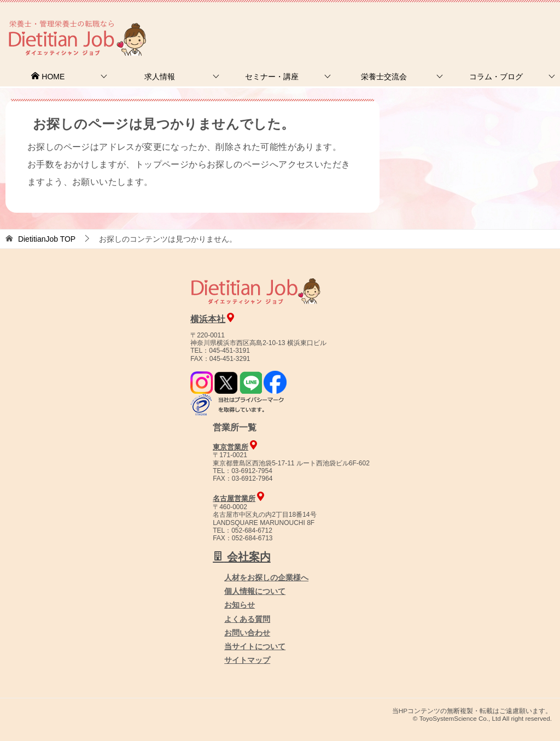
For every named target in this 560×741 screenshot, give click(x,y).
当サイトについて (255, 646)
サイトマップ (247, 660)
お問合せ (372, 24)
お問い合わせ (247, 633)
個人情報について (255, 591)
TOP (47, 239)
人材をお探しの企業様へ (486, 24)
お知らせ (240, 605)
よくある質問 (247, 619)
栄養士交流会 (384, 77)
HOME (48, 77)
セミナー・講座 (272, 77)
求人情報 (160, 77)
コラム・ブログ (496, 77)
